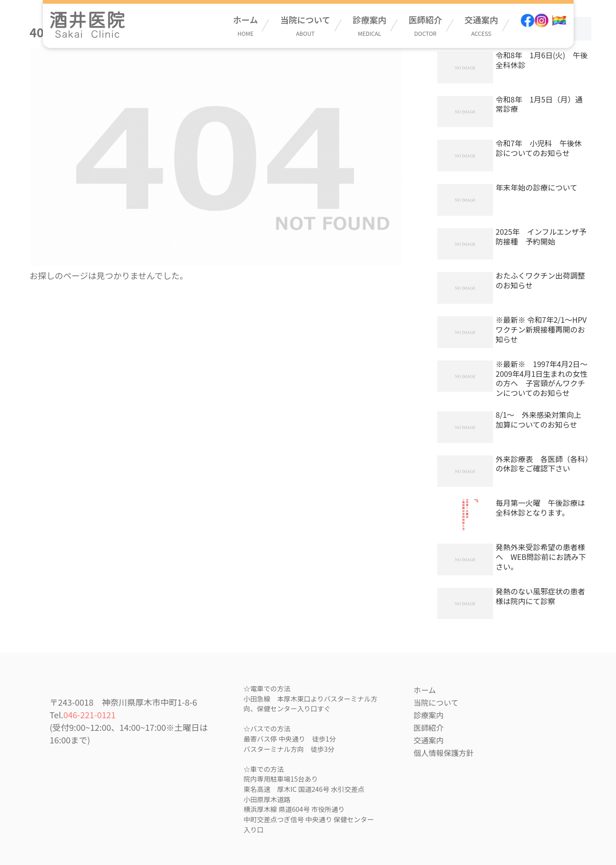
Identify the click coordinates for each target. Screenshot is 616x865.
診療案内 (370, 25)
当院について (305, 25)
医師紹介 (426, 25)
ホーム (246, 25)
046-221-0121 (89, 715)
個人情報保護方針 (444, 753)
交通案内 (481, 25)
